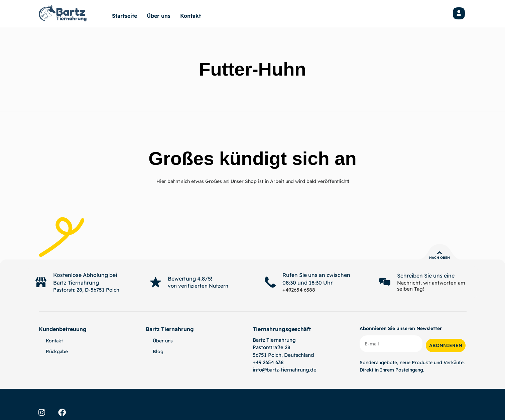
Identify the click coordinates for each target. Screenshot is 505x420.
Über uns (159, 16)
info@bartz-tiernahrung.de (285, 370)
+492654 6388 (299, 290)
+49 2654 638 (268, 362)
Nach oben (439, 258)
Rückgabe (57, 351)
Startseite (124, 16)
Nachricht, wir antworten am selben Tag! (431, 286)
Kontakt (191, 16)
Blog (158, 351)
